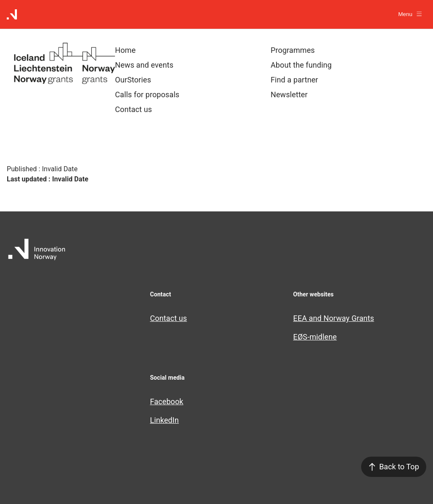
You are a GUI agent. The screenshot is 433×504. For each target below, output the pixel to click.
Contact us (169, 318)
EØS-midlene (315, 337)
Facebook (167, 401)
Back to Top (394, 467)
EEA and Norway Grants (333, 318)
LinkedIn (164, 420)
